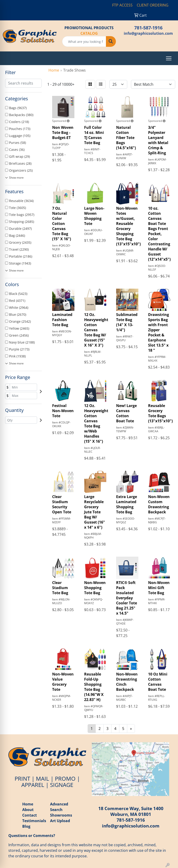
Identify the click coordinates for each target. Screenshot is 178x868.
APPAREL (33, 785)
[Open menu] (169, 58)
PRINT (22, 778)
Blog (27, 826)
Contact (30, 815)
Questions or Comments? (32, 836)
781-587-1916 (148, 28)
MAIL (43, 778)
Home (28, 804)
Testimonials (34, 821)
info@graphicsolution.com (148, 33)
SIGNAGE (62, 785)
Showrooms (61, 815)
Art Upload (60, 821)
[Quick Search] (84, 41)
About (28, 810)
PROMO (65, 778)
